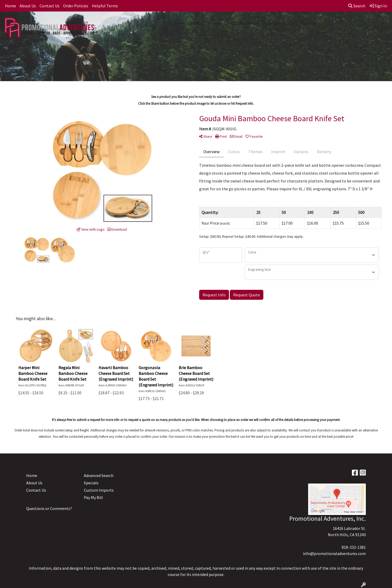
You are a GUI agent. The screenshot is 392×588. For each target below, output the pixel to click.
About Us (28, 6)
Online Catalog (303, 23)
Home (10, 6)
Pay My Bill (93, 497)
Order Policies (76, 6)
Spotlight (272, 23)
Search (357, 6)
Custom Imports (240, 23)
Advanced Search (99, 475)
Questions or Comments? (49, 508)
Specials (214, 23)
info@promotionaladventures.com (334, 553)
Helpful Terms (105, 6)
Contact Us (50, 6)
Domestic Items (188, 23)
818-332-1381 (354, 547)
